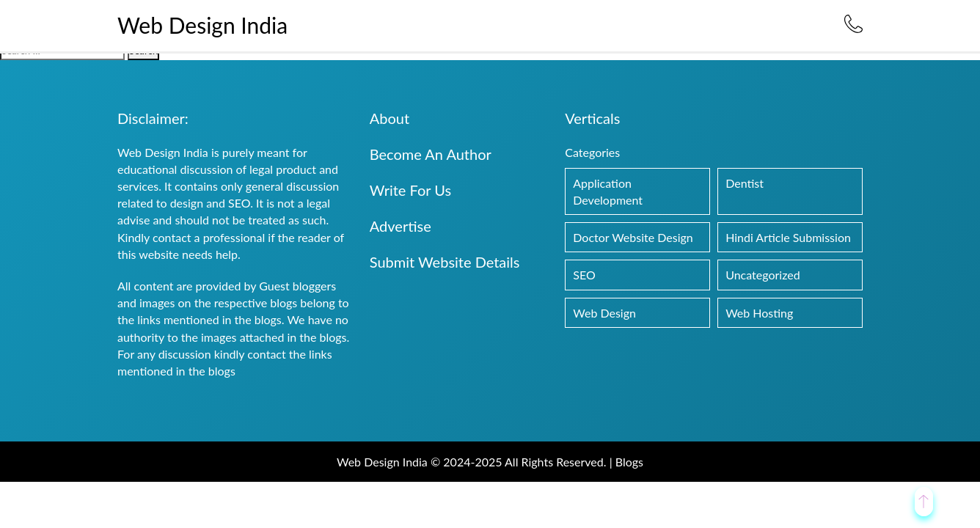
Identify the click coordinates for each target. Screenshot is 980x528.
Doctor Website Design (633, 237)
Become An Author (431, 154)
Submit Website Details (445, 262)
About (390, 118)
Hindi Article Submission (788, 237)
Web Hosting (759, 313)
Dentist (745, 183)
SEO (584, 275)
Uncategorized (763, 275)
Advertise (401, 226)
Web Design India (202, 25)
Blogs (629, 462)
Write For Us (410, 190)
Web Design (604, 313)
